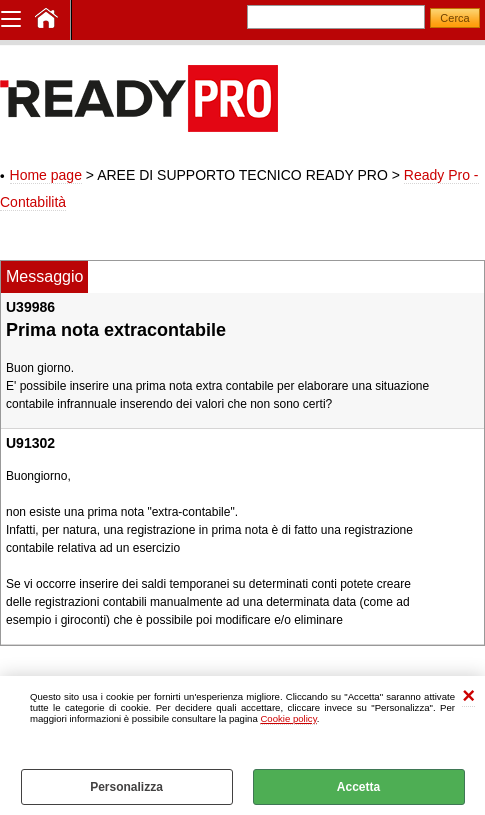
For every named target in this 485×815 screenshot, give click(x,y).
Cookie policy (288, 718)
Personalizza (126, 787)
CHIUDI (468, 696)
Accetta (358, 787)
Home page (46, 175)
